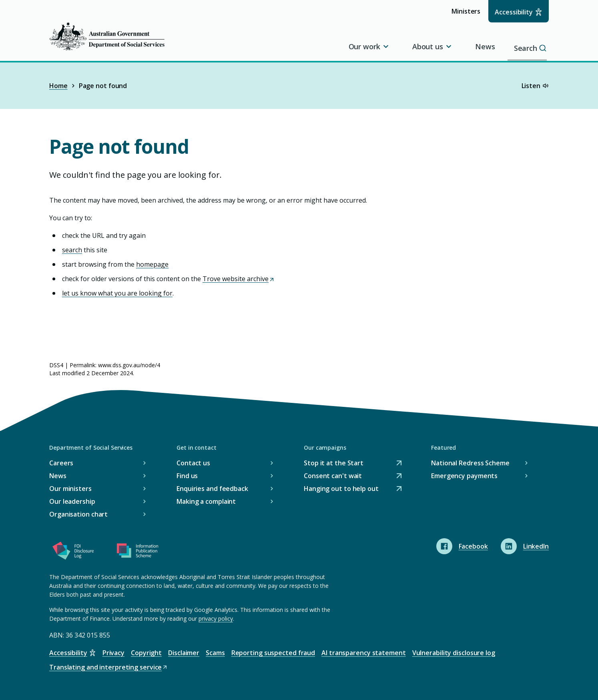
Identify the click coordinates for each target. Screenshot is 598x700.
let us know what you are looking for (117, 293)
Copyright (146, 653)
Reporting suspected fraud (273, 653)
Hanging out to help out (341, 489)
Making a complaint (206, 501)
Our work (369, 46)
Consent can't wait (333, 476)
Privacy (113, 653)
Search (532, 46)
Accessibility (514, 12)
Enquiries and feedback (212, 489)
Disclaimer (184, 653)
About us (432, 46)
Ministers (469, 14)
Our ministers (70, 489)
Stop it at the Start (334, 463)
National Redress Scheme (470, 463)
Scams (215, 653)
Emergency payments (464, 476)
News (485, 46)
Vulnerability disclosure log (454, 653)
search (72, 250)
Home (58, 86)
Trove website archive (239, 279)
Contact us (193, 463)
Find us (187, 476)
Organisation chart (78, 514)
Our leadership (72, 501)
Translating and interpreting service (109, 667)
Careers (61, 463)
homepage (152, 264)
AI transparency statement (364, 653)
